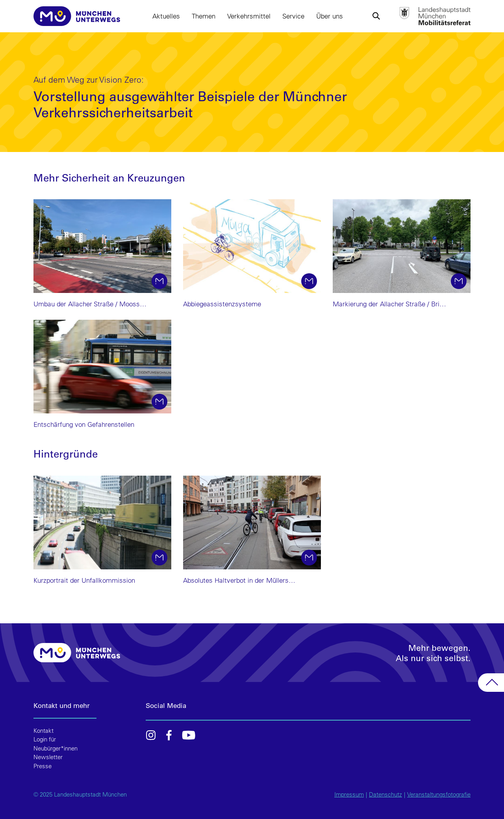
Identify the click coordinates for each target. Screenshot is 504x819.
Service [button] (293, 16)
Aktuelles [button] (166, 16)
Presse (43, 766)
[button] (376, 16)
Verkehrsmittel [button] (249, 16)
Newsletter (48, 757)
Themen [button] (204, 16)
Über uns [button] (330, 16)
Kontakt (44, 731)
